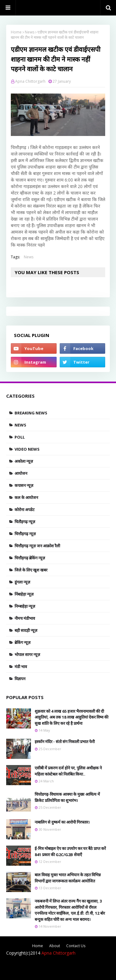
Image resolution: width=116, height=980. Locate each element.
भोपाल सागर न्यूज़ (27, 654)
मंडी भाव (21, 667)
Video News (27, 449)
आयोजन (21, 473)
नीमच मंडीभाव (25, 618)
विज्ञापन (20, 679)
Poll (20, 437)
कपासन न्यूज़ (24, 485)
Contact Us (76, 946)
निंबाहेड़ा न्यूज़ (24, 594)
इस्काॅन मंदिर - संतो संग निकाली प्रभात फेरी (65, 742)
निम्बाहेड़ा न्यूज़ (25, 606)
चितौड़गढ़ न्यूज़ (25, 522)
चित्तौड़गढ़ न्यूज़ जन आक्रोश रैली (37, 546)
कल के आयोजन (26, 497)
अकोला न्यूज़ (24, 461)
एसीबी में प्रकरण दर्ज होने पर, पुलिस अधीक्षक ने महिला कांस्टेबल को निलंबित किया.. (68, 771)
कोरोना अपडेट (25, 510)
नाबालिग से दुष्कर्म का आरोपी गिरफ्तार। (62, 822)
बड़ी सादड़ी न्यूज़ (26, 630)
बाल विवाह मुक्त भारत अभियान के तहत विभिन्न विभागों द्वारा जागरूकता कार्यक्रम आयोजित (68, 878)
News (30, 32)
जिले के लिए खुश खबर (31, 570)
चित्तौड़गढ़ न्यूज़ (25, 534)
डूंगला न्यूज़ (22, 582)
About (55, 946)
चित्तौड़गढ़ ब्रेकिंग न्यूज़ (30, 558)
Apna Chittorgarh (30, 81)
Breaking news (31, 413)
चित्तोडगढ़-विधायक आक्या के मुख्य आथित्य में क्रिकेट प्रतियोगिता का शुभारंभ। (67, 797)
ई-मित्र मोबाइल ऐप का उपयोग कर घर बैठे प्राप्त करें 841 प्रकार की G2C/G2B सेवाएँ (70, 851)
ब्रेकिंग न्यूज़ (23, 642)
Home (16, 32)
